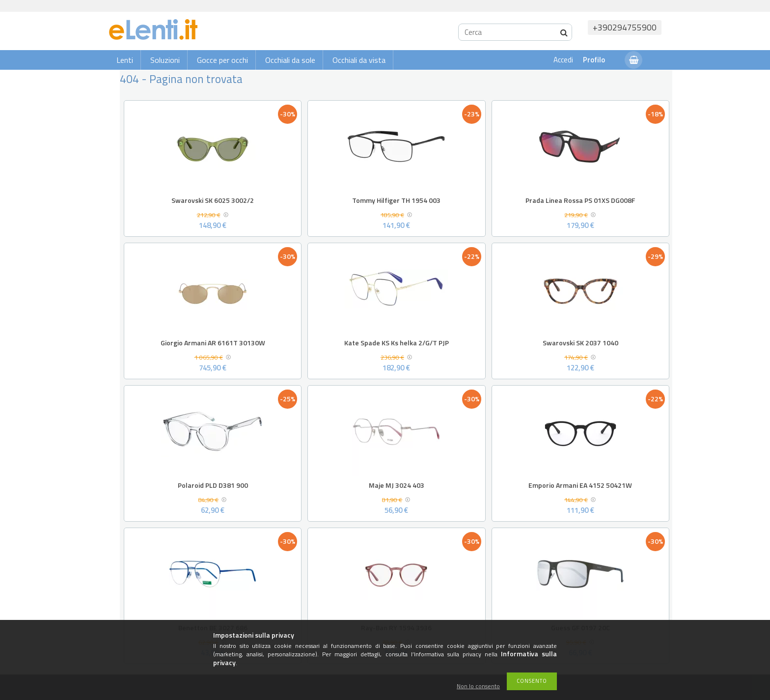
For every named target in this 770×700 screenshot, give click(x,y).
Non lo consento (478, 686)
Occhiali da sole (290, 60)
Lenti (125, 60)
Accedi (563, 60)
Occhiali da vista (359, 60)
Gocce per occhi (222, 60)
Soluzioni (165, 60)
